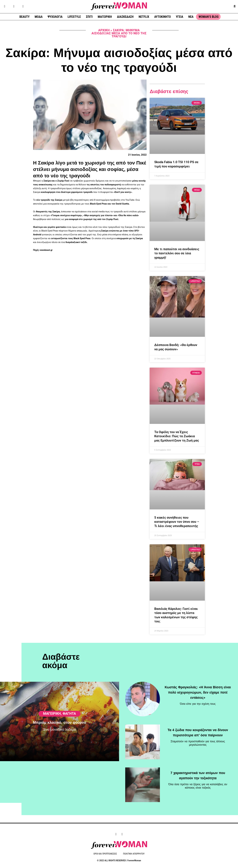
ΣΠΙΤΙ (89, 17)
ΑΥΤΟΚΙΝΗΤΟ (163, 17)
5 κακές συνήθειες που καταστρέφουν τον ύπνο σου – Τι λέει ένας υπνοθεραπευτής (177, 522)
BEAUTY (25, 17)
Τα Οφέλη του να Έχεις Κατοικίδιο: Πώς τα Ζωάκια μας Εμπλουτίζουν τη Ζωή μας (177, 436)
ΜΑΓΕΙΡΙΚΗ (105, 17)
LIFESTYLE (74, 17)
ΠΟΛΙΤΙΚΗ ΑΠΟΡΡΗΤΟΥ (134, 854)
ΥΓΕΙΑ (180, 17)
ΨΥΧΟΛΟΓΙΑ (55, 17)
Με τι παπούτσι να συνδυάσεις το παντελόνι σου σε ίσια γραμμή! (177, 253)
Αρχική (104, 30)
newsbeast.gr (46, 250)
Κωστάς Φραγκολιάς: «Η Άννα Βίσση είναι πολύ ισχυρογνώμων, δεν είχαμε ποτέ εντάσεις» (198, 692)
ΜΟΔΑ (39, 17)
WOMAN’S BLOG (209, 17)
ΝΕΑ (191, 17)
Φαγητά (69, 735)
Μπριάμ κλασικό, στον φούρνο (60, 744)
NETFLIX (144, 17)
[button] (235, 6)
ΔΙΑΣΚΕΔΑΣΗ (125, 17)
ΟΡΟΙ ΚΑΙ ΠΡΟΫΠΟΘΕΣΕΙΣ (105, 854)
